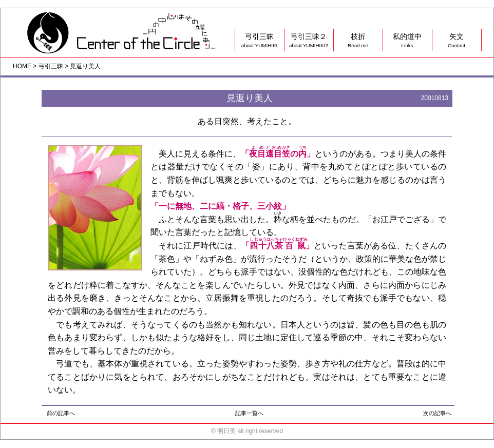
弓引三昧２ (309, 41)
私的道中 (407, 41)
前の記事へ (61, 413)
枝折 (358, 41)
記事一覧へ (249, 413)
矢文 (457, 41)
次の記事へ (437, 413)
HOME (22, 66)
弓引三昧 (259, 41)
